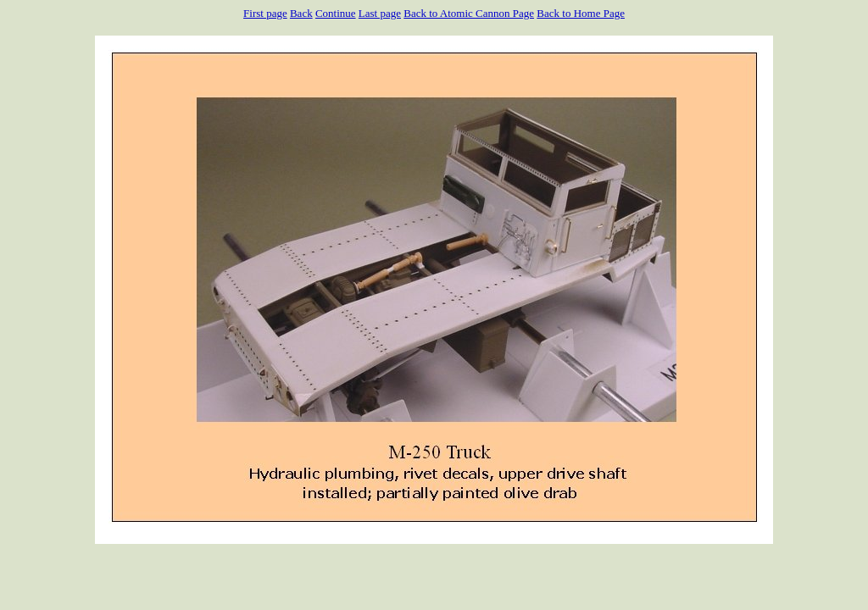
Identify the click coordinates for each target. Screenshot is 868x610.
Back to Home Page (581, 13)
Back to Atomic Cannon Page (469, 13)
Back (301, 13)
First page (265, 13)
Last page (380, 13)
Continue (336, 13)
